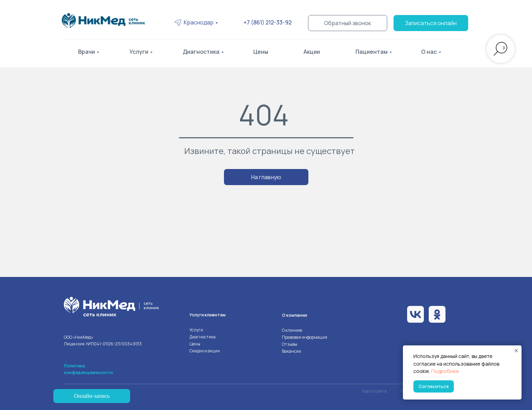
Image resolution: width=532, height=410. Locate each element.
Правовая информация (305, 337)
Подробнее (445, 371)
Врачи (87, 52)
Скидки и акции (205, 351)
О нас (429, 52)
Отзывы (290, 344)
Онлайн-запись (91, 396)
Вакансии (291, 351)
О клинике (292, 330)
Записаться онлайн (431, 23)
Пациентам (372, 52)
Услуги (139, 52)
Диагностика (201, 52)
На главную (266, 177)
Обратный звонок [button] (348, 23)
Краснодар (199, 22)
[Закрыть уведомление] (516, 351)
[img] (106, 21)
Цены (261, 52)
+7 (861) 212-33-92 (268, 22)
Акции (312, 52)
